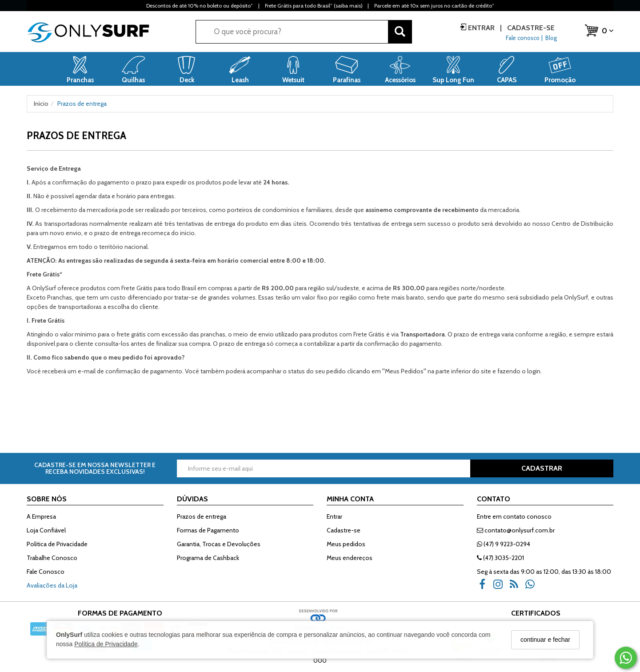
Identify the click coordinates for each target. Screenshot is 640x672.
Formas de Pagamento (208, 530)
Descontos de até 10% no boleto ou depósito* (200, 6)
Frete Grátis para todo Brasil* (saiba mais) (314, 6)
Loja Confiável (46, 530)
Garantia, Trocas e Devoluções (219, 544)
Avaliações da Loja (52, 585)
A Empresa (41, 516)
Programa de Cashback (208, 558)
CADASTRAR (542, 468)
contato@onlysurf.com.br (516, 530)
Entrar (481, 28)
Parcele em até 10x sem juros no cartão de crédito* (434, 6)
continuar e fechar (545, 640)
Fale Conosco (46, 572)
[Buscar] (400, 32)
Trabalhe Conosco (52, 558)
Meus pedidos (346, 544)
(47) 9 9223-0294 (504, 544)
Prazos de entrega (202, 516)
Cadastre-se (530, 28)
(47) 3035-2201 (500, 558)
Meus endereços (350, 558)
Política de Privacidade (106, 644)
